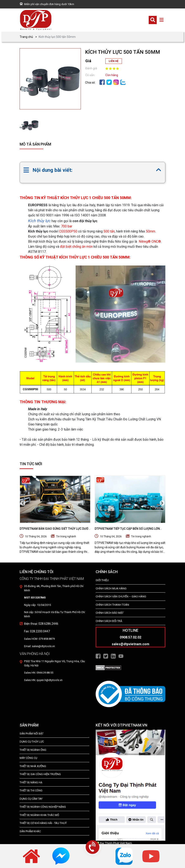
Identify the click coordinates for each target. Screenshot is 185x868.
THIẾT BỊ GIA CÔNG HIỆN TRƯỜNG (40, 774)
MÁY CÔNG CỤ (28, 758)
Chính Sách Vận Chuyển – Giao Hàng (121, 596)
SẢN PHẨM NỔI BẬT (32, 734)
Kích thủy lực (39, 221)
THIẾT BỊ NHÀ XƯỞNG (33, 766)
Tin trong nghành (66, 536)
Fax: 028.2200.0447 (37, 631)
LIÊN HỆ (114, 61)
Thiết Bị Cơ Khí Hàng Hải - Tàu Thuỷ (43, 823)
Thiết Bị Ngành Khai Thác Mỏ (39, 815)
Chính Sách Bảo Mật (110, 613)
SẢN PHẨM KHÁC (30, 831)
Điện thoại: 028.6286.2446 (41, 624)
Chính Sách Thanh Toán (112, 605)
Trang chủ (26, 37)
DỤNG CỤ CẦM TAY (31, 799)
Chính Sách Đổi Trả (109, 621)
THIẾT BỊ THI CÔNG (31, 790)
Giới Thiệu (102, 580)
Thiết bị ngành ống (33, 750)
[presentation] (23, 503)
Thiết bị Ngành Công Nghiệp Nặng (43, 807)
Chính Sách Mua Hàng (111, 588)
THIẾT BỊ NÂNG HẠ (31, 782)
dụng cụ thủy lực (32, 742)
